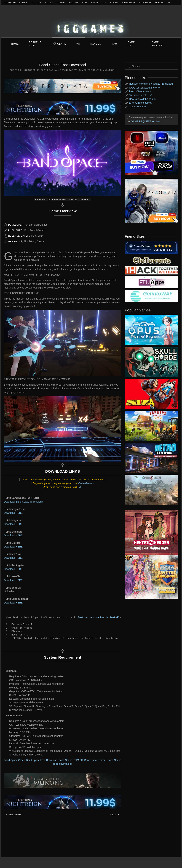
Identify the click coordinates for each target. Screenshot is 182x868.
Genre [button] (62, 44)
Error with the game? (141, 103)
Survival (145, 3)
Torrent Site (35, 44)
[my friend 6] (151, 282)
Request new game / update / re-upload (151, 84)
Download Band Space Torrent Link (23, 502)
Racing (73, 3)
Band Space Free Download (42, 760)
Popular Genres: (16, 3)
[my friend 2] (151, 260)
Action (37, 3)
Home (15, 44)
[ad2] (149, 532)
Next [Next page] (115, 815)
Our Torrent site (138, 106)
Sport (114, 3)
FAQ (115, 44)
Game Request (86, 483)
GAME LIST (131, 44)
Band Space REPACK (71, 760)
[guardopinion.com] (151, 247)
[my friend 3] (151, 270)
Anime (61, 3)
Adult (49, 3)
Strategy (129, 3)
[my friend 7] (151, 296)
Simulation (99, 3)
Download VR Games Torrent (79, 70)
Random (96, 44)
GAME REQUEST (158, 44)
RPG (85, 3)
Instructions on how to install (99, 617)
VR (169, 3)
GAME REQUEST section (146, 121)
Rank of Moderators (140, 91)
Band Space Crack (14, 760)
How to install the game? (143, 99)
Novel (159, 3)
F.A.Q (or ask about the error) (145, 88)
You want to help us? (140, 95)
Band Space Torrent (95, 760)
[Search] (151, 66)
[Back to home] (91, 21)
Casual (54, 70)
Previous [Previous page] (14, 815)
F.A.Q (80, 487)
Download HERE (13, 513)
